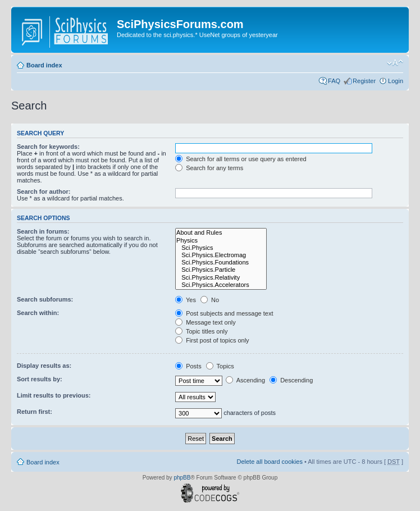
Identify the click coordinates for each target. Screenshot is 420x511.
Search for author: (44, 191)
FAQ (334, 81)
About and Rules (221, 233)
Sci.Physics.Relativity (221, 278)
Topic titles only (201, 331)
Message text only (206, 322)
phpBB (182, 478)
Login (396, 81)
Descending (291, 380)
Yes (186, 300)
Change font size (395, 63)
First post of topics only (212, 340)
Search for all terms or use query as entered (241, 159)
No (210, 300)
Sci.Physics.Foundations (221, 263)
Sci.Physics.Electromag (221, 255)
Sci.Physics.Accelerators (221, 285)
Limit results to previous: (54, 395)
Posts (188, 366)
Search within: (38, 313)
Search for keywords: (48, 147)
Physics (221, 241)
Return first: (35, 412)
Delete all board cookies (269, 462)
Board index (44, 65)
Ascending (245, 380)
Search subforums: (45, 299)
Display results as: (44, 366)
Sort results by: (40, 379)
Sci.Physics (221, 248)
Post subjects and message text (224, 313)
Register (364, 81)
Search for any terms (209, 168)
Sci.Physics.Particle (221, 270)
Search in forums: (43, 231)
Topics (220, 366)
